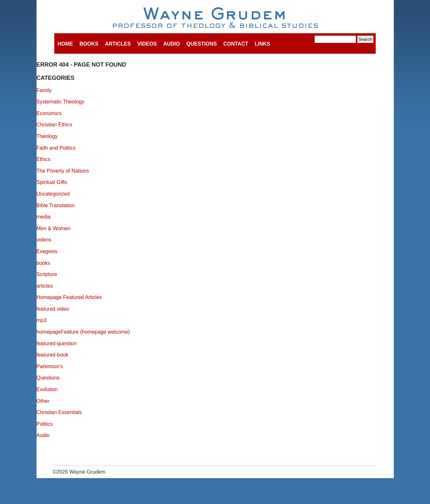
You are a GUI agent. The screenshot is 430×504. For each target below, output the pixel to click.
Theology (47, 136)
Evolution (47, 389)
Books (89, 44)
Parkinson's (50, 366)
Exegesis (47, 251)
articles (45, 286)
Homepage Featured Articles (69, 297)
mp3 (42, 320)
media (44, 217)
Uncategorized (53, 194)
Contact (236, 44)
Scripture (47, 274)
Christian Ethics (54, 125)
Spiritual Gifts (52, 182)
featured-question (57, 343)
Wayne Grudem (215, 18)
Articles (118, 44)
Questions (201, 44)
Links (263, 44)
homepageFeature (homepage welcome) (83, 332)
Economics (49, 113)
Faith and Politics (56, 148)
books (43, 263)
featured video (53, 309)
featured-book (53, 355)
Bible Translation (56, 205)
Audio (172, 44)
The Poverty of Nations (63, 171)
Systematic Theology (60, 102)
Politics (45, 424)
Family (44, 90)
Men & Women (54, 228)
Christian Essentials (59, 412)
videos (44, 240)
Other (43, 401)
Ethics (44, 159)
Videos (147, 44)
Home (65, 44)
